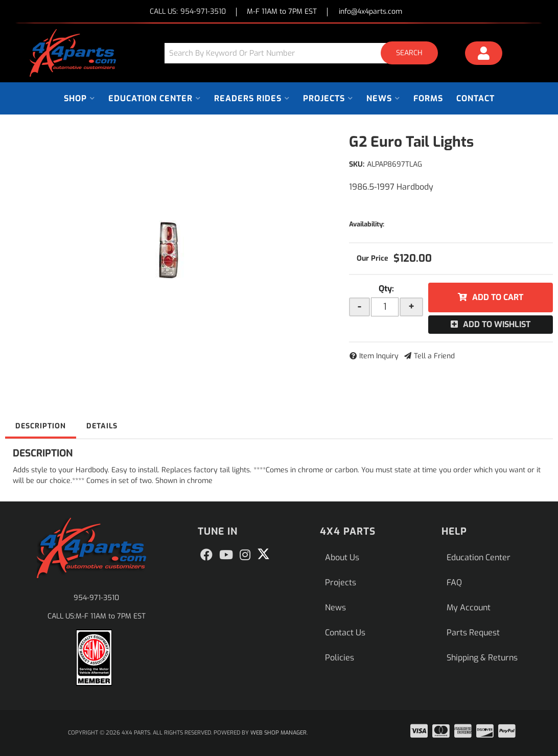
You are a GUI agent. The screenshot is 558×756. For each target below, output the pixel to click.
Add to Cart (498, 297)
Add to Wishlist (497, 324)
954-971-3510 (96, 598)
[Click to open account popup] (484, 55)
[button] (305, 53)
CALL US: (188, 12)
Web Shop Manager (278, 733)
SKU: (357, 164)
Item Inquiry (379, 356)
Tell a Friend (434, 356)
